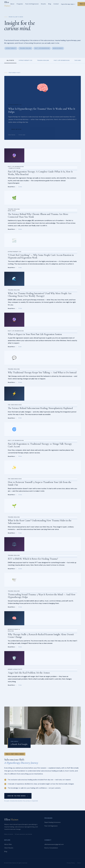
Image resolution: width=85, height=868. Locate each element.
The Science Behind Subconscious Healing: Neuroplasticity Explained (40, 408)
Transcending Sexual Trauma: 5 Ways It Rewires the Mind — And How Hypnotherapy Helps (42, 596)
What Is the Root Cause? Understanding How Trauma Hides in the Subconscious (40, 522)
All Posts (10, 60)
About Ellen (8, 844)
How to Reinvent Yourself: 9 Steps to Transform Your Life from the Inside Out (40, 483)
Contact (56, 4)
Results (43, 4)
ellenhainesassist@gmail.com (54, 844)
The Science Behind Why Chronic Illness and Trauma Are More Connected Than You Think (38, 215)
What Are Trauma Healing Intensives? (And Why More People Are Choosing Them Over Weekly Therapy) (40, 295)
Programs (20, 4)
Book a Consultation (51, 848)
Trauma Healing (43, 60)
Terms (79, 863)
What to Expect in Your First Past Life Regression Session (35, 334)
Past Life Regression (32, 4)
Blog (50, 4)
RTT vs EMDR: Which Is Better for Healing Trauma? (33, 559)
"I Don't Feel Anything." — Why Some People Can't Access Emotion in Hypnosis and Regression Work (41, 256)
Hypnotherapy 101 (25, 60)
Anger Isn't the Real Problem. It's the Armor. (29, 673)
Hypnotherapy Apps (68, 4)
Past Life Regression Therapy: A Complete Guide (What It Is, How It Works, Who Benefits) (40, 173)
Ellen (7, 4)
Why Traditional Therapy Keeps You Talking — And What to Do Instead (42, 372)
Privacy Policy (71, 863)
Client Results (9, 848)
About (12, 4)
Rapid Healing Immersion (53, 822)
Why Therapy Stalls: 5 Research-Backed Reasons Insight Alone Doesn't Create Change (41, 636)
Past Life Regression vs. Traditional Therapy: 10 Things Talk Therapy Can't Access (40, 445)
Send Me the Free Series (17, 796)
